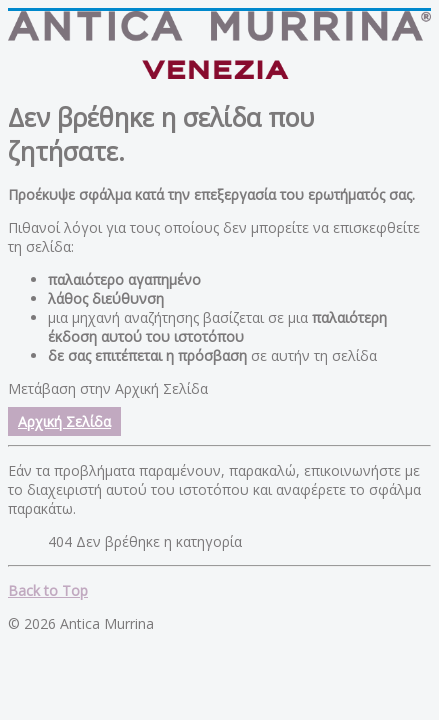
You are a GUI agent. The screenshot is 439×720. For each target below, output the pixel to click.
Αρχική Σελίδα (64, 421)
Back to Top (48, 590)
